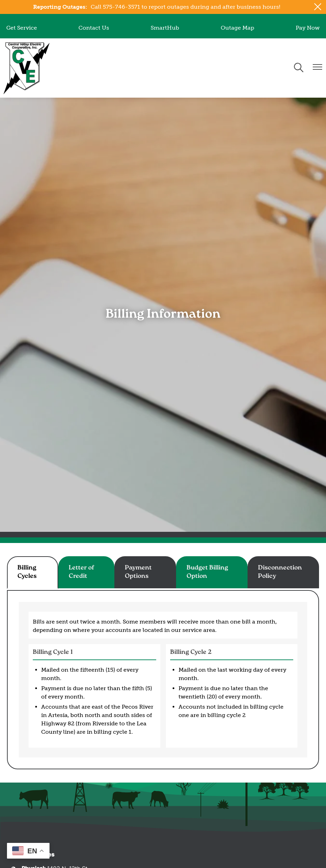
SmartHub (165, 28)
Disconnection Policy (280, 572)
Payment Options (138, 572)
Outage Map (237, 28)
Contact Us (94, 28)
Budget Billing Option (207, 572)
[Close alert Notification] (318, 7)
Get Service (22, 28)
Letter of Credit (81, 572)
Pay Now (308, 28)
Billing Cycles (27, 572)
